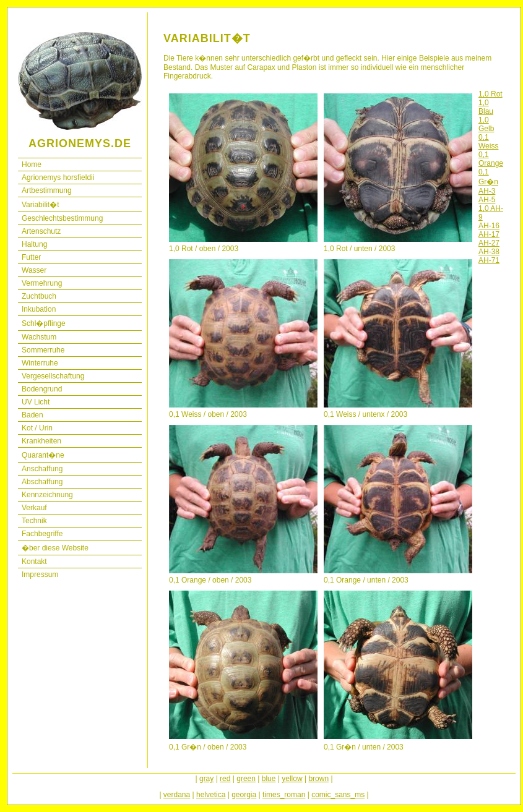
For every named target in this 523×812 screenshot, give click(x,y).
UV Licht (36, 402)
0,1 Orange (491, 159)
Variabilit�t (40, 205)
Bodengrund (42, 389)
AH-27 (489, 243)
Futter (31, 257)
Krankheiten (41, 441)
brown (318, 779)
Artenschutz (41, 231)
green (246, 779)
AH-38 (489, 252)
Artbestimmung (47, 190)
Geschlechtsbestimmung (62, 218)
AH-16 (489, 226)
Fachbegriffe (42, 534)
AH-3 (487, 191)
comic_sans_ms (338, 795)
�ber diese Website (55, 548)
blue (269, 779)
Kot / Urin (37, 428)
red (225, 779)
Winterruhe (40, 363)
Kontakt (34, 562)
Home (32, 165)
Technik (34, 521)
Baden (32, 415)
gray (206, 779)
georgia (244, 795)
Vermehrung (42, 283)
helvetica (211, 795)
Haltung (34, 244)
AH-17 (489, 234)
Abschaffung (42, 482)
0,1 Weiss (488, 142)
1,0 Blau (486, 107)
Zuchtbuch (39, 296)
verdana (177, 795)
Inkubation (39, 309)
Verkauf (34, 508)
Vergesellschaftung (53, 376)
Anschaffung (42, 469)
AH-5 (487, 200)
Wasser (34, 270)
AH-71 (489, 260)
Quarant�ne (43, 455)
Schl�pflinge (44, 323)
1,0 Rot (491, 94)
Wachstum (39, 337)
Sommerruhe (43, 350)
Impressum (40, 575)
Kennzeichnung (47, 495)
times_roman (284, 795)
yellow (292, 779)
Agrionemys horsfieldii (58, 177)
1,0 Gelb (486, 124)
